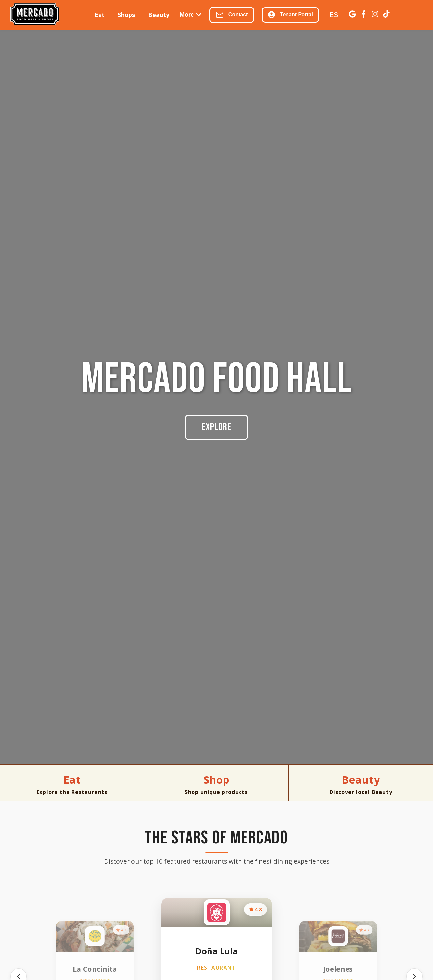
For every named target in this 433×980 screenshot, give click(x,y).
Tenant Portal (290, 15)
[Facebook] (363, 15)
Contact (232, 15)
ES (334, 15)
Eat (100, 15)
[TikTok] (386, 15)
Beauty (159, 15)
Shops (126, 15)
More (191, 15)
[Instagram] (375, 15)
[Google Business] (352, 15)
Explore (216, 427)
